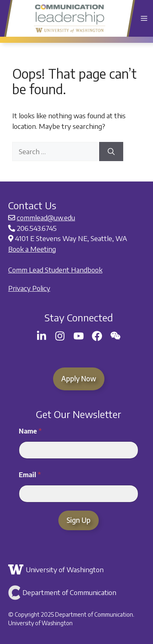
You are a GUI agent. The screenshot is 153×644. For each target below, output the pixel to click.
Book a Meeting (32, 249)
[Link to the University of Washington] (78, 570)
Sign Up (79, 520)
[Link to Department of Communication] (78, 593)
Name (30, 431)
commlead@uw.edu (46, 217)
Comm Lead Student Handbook (55, 270)
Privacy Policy (29, 288)
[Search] (111, 152)
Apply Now (79, 378)
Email (30, 475)
